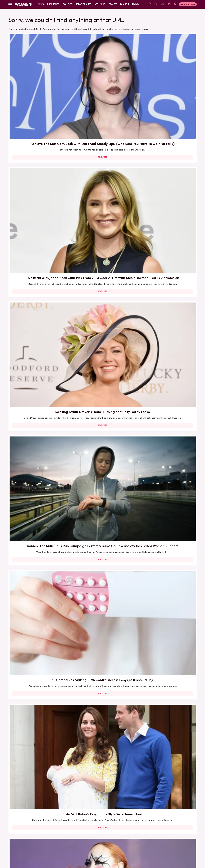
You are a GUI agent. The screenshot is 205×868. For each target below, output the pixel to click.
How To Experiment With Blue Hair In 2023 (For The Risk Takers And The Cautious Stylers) (166, 773)
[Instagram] (163, 4)
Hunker (165, 839)
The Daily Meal (77, 846)
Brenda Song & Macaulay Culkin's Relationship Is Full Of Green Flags (102, 457)
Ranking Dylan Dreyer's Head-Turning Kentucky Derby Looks (166, 74)
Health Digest (136, 839)
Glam (114, 839)
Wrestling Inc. (129, 846)
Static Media (87, 826)
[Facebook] (150, 4)
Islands (175, 839)
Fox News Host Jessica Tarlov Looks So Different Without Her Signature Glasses (166, 537)
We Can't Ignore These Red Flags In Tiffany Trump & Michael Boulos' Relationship (102, 693)
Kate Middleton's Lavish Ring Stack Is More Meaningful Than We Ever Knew (39, 773)
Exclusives (53, 4)
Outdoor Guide (94, 842)
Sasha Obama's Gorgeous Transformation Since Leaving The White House (166, 693)
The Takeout (104, 846)
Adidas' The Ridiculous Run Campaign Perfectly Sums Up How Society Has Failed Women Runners (39, 153)
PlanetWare (110, 842)
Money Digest (65, 842)
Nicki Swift (79, 842)
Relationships (83, 4)
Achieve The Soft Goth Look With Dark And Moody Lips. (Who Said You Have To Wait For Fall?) (39, 77)
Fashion (124, 4)
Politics (68, 4)
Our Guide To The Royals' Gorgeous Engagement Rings (166, 457)
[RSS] (175, 4)
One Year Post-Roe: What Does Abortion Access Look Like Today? (166, 304)
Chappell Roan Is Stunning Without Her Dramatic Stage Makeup (39, 228)
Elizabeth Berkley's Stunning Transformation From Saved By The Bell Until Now (166, 230)
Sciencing (123, 842)
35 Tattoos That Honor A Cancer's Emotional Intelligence (102, 611)
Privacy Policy (108, 821)
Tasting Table (169, 842)
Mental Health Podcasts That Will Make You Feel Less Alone (102, 770)
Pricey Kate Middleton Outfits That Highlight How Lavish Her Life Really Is (39, 307)
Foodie (71, 839)
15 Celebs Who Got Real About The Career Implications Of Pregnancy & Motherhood (39, 693)
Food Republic (84, 839)
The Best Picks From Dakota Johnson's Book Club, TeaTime (102, 228)
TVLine (116, 846)
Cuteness (50, 839)
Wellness (100, 4)
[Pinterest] (156, 4)
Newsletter (188, 4)
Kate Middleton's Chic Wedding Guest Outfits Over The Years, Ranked (39, 460)
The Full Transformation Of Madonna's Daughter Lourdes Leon (39, 613)
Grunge (123, 839)
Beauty (113, 4)
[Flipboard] (169, 4)
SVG (158, 842)
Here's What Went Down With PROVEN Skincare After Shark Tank (102, 534)
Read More (39, 102)
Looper (41, 842)
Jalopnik (30, 842)
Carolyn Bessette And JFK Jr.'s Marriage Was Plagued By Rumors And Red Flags (102, 383)
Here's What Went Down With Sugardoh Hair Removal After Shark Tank (166, 613)
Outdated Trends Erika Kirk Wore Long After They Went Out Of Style (102, 304)
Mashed (51, 842)
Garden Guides (101, 839)
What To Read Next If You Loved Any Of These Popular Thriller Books (39, 534)
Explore (61, 839)
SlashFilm (135, 842)
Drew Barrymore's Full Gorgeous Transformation (166, 381)
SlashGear (148, 842)
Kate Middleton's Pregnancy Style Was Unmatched (166, 151)
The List (91, 846)
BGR (26, 839)
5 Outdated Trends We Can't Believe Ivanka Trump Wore (39, 381)
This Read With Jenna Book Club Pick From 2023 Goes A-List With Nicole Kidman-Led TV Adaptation (102, 77)
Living (136, 4)
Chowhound (37, 839)
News (41, 4)
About (93, 821)
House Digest (152, 839)
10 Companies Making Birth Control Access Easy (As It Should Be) (102, 151)
